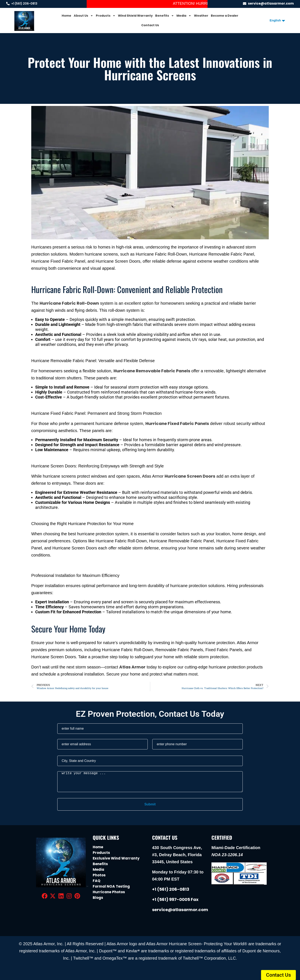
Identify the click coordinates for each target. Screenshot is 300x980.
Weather (201, 16)
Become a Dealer (225, 16)
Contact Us (150, 25)
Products (106, 16)
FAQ (97, 881)
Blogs (98, 898)
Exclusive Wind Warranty (116, 858)
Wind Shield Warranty (135, 16)
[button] (278, 975)
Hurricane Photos (109, 892)
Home (66, 16)
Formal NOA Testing (111, 886)
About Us (83, 16)
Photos (99, 875)
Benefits (165, 16)
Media (184, 16)
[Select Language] (276, 20)
